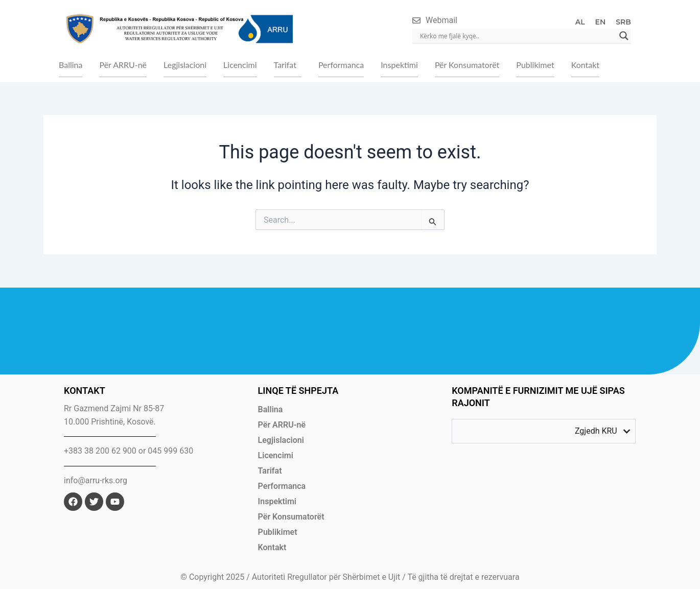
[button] (288, 65)
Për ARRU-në (123, 65)
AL (580, 22)
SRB (623, 22)
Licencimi (240, 65)
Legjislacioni (185, 65)
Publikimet (535, 65)
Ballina (71, 65)
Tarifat (285, 65)
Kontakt (585, 65)
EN (601, 22)
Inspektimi (399, 65)
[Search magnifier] (624, 36)
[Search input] (517, 36)
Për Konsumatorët (467, 65)
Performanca (341, 65)
